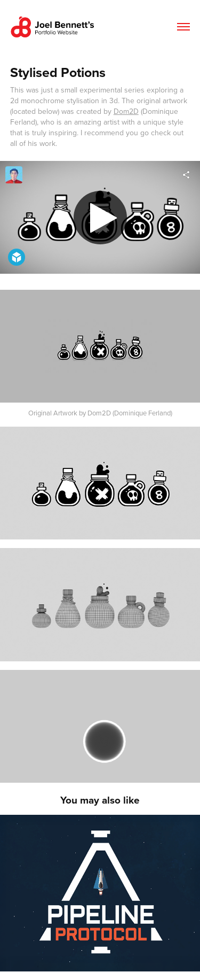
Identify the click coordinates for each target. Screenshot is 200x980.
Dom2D (126, 111)
